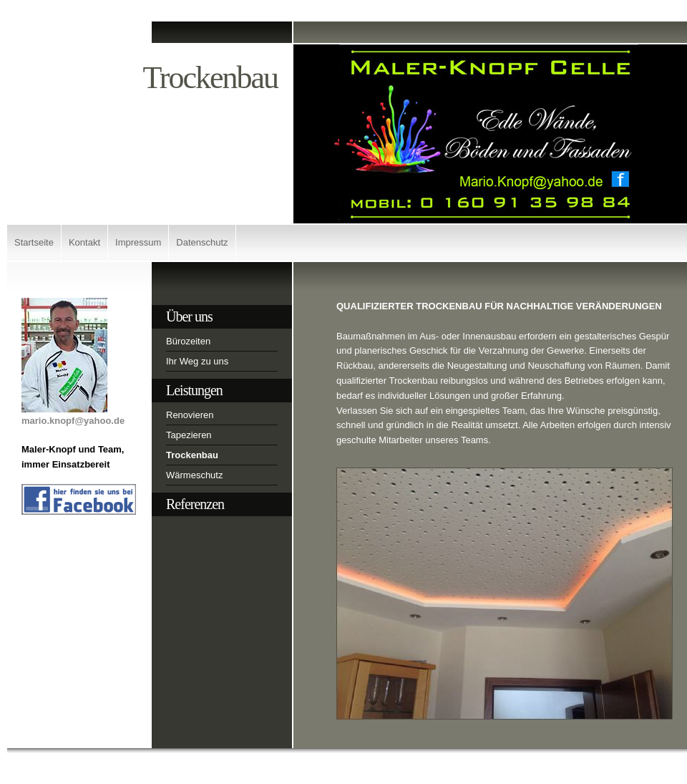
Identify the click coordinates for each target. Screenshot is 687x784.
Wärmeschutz (194, 475)
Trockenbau (192, 455)
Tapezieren (189, 435)
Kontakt (84, 242)
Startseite (34, 242)
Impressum (138, 242)
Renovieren (190, 415)
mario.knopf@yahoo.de (73, 421)
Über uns (189, 316)
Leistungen (194, 390)
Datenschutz (202, 242)
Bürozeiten (188, 341)
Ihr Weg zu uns (197, 361)
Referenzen (195, 504)
